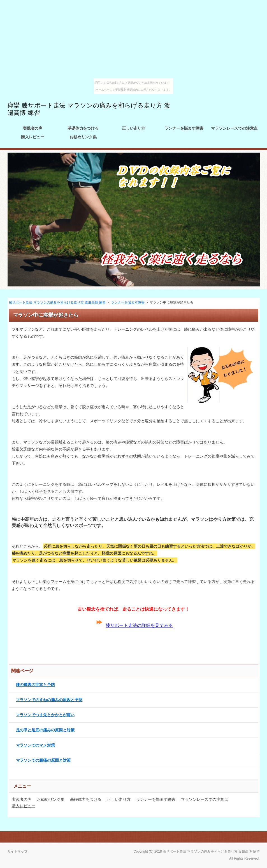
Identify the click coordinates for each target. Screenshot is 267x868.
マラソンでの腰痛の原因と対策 (43, 760)
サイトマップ (18, 851)
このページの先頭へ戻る (240, 837)
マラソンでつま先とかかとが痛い (45, 715)
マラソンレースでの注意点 (235, 128)
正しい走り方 (134, 128)
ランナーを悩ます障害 (184, 128)
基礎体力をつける (83, 128)
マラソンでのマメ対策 (36, 745)
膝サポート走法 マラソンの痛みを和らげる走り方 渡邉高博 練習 (57, 302)
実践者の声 (33, 128)
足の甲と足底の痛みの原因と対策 (45, 730)
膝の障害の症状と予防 (36, 685)
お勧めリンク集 (83, 137)
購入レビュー (33, 137)
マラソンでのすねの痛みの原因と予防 (49, 700)
